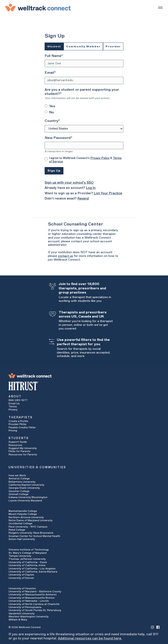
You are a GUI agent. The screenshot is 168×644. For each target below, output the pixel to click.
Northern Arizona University (26, 517)
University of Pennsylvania (25, 607)
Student (54, 46)
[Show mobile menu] (160, 7)
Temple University (20, 556)
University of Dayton (21, 575)
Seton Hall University (22, 539)
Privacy (13, 410)
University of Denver (21, 578)
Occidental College (20, 523)
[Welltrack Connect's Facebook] (158, 627)
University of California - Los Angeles (32, 569)
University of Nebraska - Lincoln (29, 601)
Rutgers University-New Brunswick (31, 533)
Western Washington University (29, 617)
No (52, 112)
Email (50, 73)
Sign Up (54, 171)
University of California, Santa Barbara (33, 572)
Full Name (54, 56)
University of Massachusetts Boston (32, 598)
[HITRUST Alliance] (84, 386)
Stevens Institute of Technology (29, 550)
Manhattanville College (23, 511)
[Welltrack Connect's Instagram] (152, 627)
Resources (15, 445)
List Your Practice (108, 193)
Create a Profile (18, 421)
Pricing (13, 430)
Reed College (17, 530)
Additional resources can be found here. (90, 638)
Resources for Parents (23, 454)
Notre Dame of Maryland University (31, 520)
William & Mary (18, 620)
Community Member (83, 46)
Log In (91, 188)
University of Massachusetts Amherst (33, 594)
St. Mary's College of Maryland (28, 553)
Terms (13, 407)
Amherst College (19, 478)
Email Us (14, 403)
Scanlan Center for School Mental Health (34, 536)
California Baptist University (26, 485)
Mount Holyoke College (23, 514)
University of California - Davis (28, 562)
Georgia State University (24, 488)
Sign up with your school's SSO (69, 183)
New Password (58, 138)
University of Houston (22, 588)
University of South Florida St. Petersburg (35, 610)
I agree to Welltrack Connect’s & (85, 160)
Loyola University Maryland (25, 501)
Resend (83, 199)
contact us (66, 256)
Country (52, 121)
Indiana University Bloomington (28, 497)
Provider (113, 46)
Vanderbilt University (22, 613)
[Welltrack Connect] (38, 7)
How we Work (17, 475)
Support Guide (18, 442)
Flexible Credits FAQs (22, 427)
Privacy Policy (100, 158)
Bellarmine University (22, 482)
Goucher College (19, 491)
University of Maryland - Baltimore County (35, 591)
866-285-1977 (18, 400)
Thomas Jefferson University (27, 559)
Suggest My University (23, 448)
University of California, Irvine (27, 565)
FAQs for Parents (19, 451)
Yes (52, 106)
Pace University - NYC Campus (28, 527)
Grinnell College (18, 494)
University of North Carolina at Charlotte (34, 604)
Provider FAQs (17, 424)
